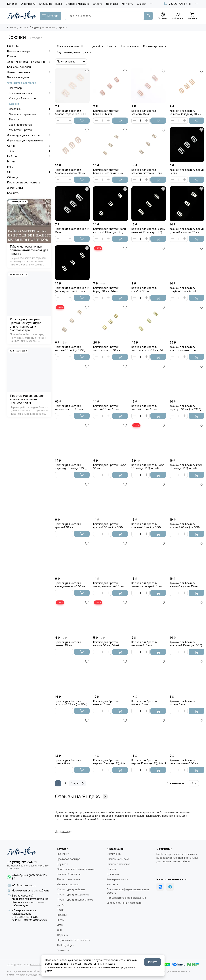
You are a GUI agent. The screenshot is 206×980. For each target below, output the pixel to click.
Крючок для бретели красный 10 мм (68, 526)
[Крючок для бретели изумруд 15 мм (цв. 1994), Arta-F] (72, 440)
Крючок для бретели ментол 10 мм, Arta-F (106, 644)
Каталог (12, 4)
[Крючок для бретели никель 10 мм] (111, 676)
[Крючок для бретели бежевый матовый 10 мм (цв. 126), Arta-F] (72, 145)
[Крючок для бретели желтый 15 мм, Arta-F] (149, 381)
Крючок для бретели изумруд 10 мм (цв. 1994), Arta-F (186, 408)
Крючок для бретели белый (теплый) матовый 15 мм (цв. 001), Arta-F (72, 290)
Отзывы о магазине (77, 4)
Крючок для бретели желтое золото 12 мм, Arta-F (149, 349)
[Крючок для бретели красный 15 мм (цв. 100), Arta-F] (149, 499)
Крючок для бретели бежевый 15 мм (144, 112)
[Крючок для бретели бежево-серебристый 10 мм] (72, 86)
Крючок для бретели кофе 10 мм (110, 467)
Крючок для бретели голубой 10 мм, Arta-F (183, 290)
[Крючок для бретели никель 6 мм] (187, 676)
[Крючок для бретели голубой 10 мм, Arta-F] (187, 263)
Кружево (29, 56)
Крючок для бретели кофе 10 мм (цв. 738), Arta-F (148, 467)
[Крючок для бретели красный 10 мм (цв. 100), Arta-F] (111, 499)
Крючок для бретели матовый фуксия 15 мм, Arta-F (184, 585)
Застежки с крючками (30, 114)
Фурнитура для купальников (29, 141)
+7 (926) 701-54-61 (177, 4)
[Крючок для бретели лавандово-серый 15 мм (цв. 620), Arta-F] (149, 558)
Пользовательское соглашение (126, 898)
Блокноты (13, 193)
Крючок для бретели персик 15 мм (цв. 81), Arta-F (149, 762)
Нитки (29, 162)
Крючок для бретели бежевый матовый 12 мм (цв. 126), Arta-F (108, 171)
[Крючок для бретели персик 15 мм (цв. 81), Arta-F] (149, 735)
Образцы (13, 177)
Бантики (14, 120)
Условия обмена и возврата (124, 903)
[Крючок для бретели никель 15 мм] (149, 676)
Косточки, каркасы (30, 93)
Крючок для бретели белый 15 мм (72, 231)
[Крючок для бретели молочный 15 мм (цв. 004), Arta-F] (72, 676)
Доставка (112, 4)
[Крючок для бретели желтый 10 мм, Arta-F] (111, 381)
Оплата (98, 4)
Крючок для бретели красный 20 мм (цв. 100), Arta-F (185, 526)
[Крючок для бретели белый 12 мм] (187, 145)
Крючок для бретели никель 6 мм (183, 703)
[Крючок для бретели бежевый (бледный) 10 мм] (187, 86)
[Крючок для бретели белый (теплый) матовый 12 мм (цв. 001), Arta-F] (187, 204)
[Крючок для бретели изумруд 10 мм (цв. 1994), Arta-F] (187, 381)
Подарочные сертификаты (24, 183)
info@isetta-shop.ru (24, 885)
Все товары (16, 88)
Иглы (10, 167)
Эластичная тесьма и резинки (29, 62)
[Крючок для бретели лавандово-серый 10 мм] (72, 558)
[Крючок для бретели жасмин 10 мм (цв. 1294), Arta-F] (72, 322)
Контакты (128, 4)
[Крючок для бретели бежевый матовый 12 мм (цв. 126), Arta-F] (111, 145)
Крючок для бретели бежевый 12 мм (106, 112)
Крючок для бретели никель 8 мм (68, 762)
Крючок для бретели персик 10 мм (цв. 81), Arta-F (110, 762)
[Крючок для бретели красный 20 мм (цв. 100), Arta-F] (187, 499)
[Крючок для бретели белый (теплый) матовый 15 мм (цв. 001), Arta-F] (72, 263)
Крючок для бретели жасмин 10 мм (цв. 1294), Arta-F (70, 349)
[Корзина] (192, 16)
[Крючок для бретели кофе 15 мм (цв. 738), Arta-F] (187, 440)
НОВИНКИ (13, 46)
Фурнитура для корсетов (29, 135)
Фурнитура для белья (44, 28)
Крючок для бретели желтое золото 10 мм (107, 349)
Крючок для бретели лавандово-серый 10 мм (70, 585)
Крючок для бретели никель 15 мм (144, 703)
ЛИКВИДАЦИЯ (16, 188)
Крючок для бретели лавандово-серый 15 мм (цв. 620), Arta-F (147, 585)
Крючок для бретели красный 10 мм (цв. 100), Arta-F (108, 526)
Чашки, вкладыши (29, 78)
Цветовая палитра (29, 51)
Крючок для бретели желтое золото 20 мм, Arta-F (69, 408)
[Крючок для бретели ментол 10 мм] (72, 617)
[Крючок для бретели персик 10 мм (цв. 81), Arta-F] (111, 735)
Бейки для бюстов (20, 125)
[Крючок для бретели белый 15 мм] (72, 204)
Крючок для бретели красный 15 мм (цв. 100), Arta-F (146, 526)
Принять (152, 962)
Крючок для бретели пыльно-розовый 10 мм (184, 762)
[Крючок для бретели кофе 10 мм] (111, 440)
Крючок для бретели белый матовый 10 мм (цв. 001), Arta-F (110, 231)
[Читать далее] (64, 831)
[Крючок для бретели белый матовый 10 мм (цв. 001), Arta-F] (111, 204)
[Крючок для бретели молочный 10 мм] (149, 617)
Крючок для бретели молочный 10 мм (144, 644)
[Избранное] (178, 16)
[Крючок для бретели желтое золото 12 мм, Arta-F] (149, 322)
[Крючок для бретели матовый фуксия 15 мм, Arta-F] (187, 558)
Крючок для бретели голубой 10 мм (144, 290)
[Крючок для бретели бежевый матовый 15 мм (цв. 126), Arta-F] (149, 145)
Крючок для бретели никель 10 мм (106, 703)
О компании (28, 4)
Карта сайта (36, 965)
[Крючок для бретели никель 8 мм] (72, 735)
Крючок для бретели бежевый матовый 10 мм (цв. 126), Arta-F (70, 171)
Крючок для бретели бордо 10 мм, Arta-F (106, 290)
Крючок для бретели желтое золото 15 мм (183, 349)
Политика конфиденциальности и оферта (128, 891)
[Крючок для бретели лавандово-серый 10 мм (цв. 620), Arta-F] (111, 558)
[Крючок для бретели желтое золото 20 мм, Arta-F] (72, 381)
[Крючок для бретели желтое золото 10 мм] (111, 322)
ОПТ (29, 172)
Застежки (30, 109)
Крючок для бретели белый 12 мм (187, 171)
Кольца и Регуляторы (30, 99)
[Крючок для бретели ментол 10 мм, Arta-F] (111, 617)
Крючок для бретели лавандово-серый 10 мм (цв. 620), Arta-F (108, 585)
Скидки (142, 4)
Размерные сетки (117, 879)
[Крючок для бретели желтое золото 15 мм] (187, 322)
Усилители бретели (21, 130)
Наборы (29, 156)
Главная (12, 28)
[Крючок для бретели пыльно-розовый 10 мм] (187, 735)
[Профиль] (163, 16)
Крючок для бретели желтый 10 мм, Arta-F (106, 408)
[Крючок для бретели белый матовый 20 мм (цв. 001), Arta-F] (149, 204)
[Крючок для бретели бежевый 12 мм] (111, 86)
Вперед (78, 783)
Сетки (29, 146)
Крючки (14, 104)
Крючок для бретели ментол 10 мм (68, 644)
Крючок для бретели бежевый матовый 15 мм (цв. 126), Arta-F (147, 171)
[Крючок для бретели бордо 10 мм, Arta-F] (111, 263)
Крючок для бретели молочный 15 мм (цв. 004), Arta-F (71, 703)
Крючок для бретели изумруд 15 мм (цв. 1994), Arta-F (71, 467)
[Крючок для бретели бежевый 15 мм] (149, 86)
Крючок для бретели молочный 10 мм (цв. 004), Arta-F (186, 644)
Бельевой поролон (19, 67)
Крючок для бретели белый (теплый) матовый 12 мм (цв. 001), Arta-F (187, 231)
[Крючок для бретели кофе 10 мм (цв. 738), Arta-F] (149, 440)
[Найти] (148, 16)
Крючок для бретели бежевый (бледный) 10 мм (185, 112)
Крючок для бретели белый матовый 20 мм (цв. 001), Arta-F (148, 231)
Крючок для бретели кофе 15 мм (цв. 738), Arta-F (186, 467)
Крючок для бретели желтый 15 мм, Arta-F (144, 408)
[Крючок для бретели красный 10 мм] (72, 499)
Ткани (29, 151)
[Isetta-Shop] (22, 16)
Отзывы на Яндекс (51, 4)
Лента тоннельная (29, 72)
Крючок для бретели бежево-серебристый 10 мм (70, 112)
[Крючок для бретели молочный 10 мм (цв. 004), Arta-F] (187, 617)
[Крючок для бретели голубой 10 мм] (149, 263)
